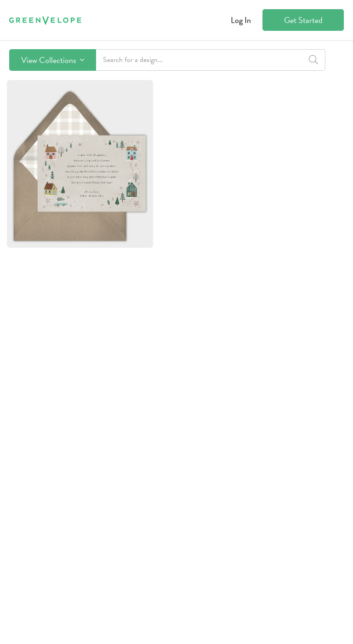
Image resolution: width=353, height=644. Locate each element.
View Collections (53, 60)
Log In (241, 20)
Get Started (303, 20)
